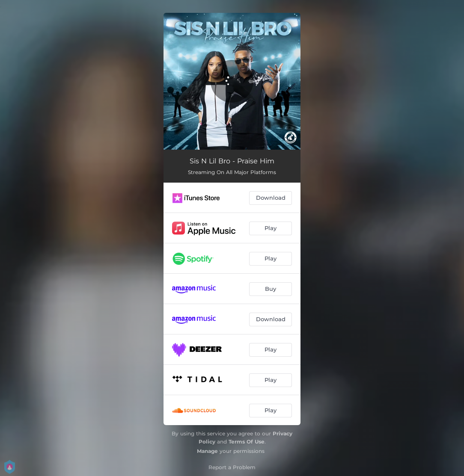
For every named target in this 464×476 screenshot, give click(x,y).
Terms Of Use (247, 442)
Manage (207, 451)
